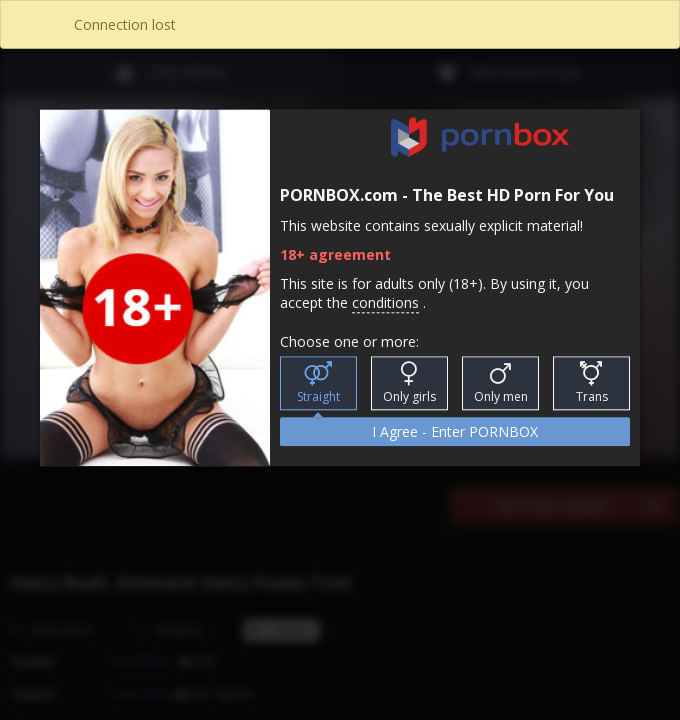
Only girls (409, 384)
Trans (592, 384)
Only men (501, 384)
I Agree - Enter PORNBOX (455, 432)
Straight (318, 384)
